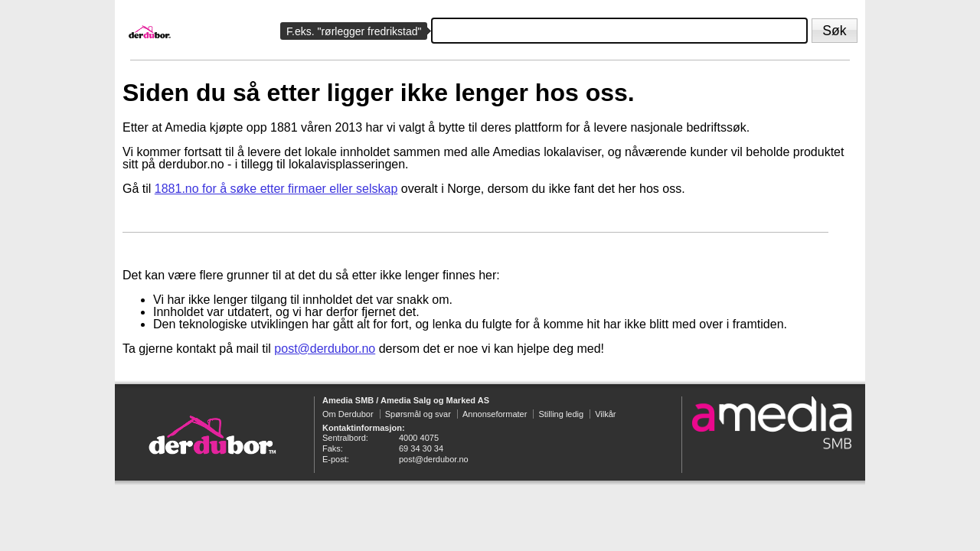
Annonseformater (495, 414)
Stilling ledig (561, 414)
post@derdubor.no (325, 349)
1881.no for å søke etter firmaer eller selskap (276, 189)
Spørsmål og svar (418, 414)
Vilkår (605, 414)
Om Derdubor (348, 414)
